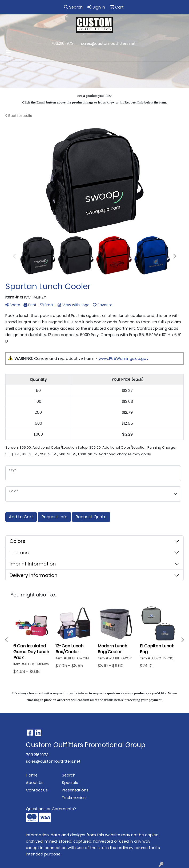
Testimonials (74, 798)
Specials (70, 783)
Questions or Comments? (51, 809)
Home (32, 775)
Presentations (75, 790)
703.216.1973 (62, 43)
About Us (35, 783)
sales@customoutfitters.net (108, 43)
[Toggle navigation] (8, 53)
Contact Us (37, 790)
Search (69, 775)
